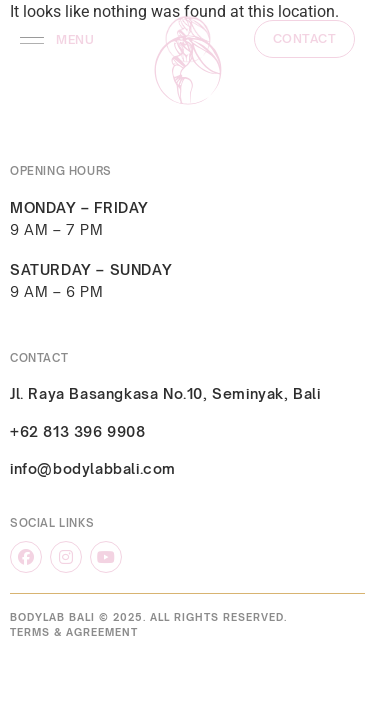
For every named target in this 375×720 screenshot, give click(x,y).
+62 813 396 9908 (78, 431)
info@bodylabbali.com (93, 468)
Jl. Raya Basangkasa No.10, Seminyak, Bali (165, 393)
